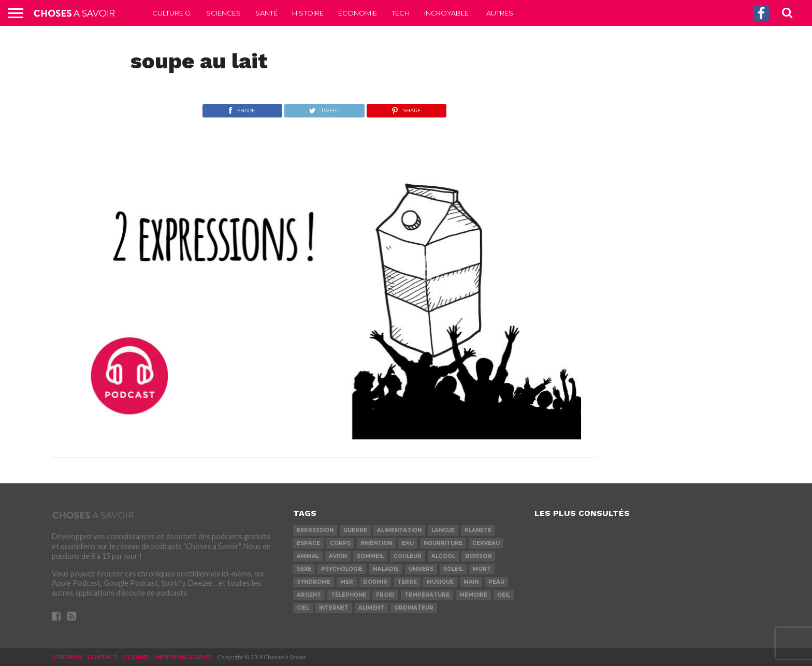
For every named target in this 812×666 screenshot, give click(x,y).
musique (440, 582)
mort (482, 569)
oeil (504, 595)
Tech (401, 13)
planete (478, 530)
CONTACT (102, 657)
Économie (358, 13)
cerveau (486, 543)
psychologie (342, 569)
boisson (478, 556)
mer (347, 582)
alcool (443, 556)
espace (308, 543)
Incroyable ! (448, 13)
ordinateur (414, 608)
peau (496, 582)
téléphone (349, 595)
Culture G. (172, 13)
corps (340, 543)
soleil (453, 569)
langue (443, 530)
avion (338, 556)
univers (421, 569)
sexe (304, 569)
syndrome (314, 582)
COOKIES (136, 657)
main (471, 582)
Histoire (308, 13)
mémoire (473, 595)
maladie (386, 569)
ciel (303, 608)
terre (407, 582)
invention (376, 543)
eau (408, 543)
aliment (371, 608)
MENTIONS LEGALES (184, 657)
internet (334, 608)
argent (309, 595)
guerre (355, 530)
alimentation (399, 530)
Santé (266, 13)
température (427, 595)
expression (315, 530)
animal (308, 556)
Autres (500, 13)
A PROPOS (67, 657)
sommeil (370, 556)
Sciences (223, 13)
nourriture (443, 543)
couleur (408, 556)
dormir (375, 582)
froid (385, 595)
